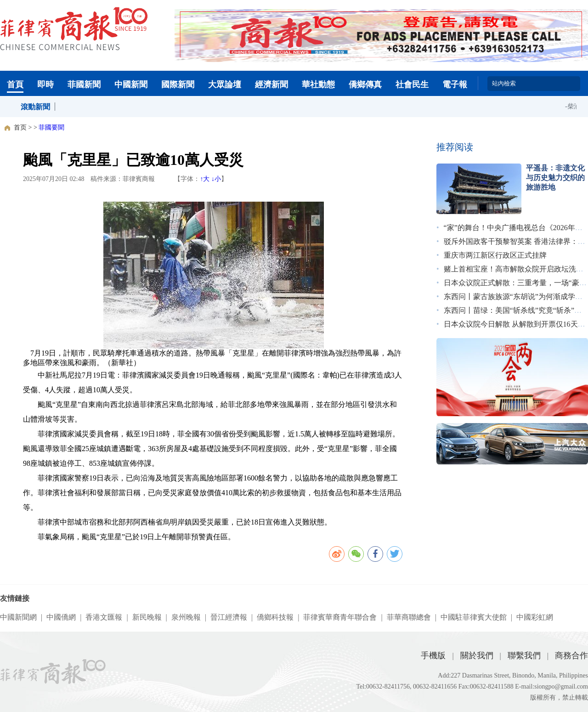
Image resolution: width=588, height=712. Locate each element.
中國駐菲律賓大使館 (474, 617)
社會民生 (412, 85)
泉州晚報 (186, 617)
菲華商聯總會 (409, 617)
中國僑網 (61, 617)
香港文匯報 (104, 617)
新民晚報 (147, 617)
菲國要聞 (51, 127)
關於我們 (477, 655)
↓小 (216, 179)
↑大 (205, 179)
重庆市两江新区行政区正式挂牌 (495, 255)
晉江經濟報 (229, 617)
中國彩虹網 (535, 617)
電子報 (455, 85)
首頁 (15, 85)
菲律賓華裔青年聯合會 (340, 617)
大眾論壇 (225, 85)
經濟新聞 (271, 85)
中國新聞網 (18, 617)
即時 (45, 85)
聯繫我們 (524, 655)
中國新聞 (131, 85)
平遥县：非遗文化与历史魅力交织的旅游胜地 (555, 178)
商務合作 (571, 655)
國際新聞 (178, 85)
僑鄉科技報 (275, 617)
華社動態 (318, 85)
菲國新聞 (84, 85)
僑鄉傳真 (365, 85)
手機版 (433, 655)
